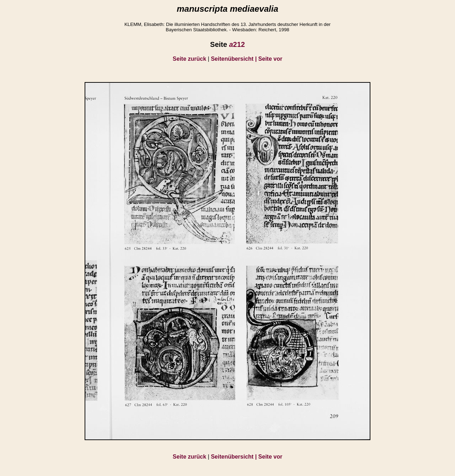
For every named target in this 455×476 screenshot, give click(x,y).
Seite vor (271, 59)
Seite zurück (189, 59)
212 (237, 44)
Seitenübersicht (234, 59)
